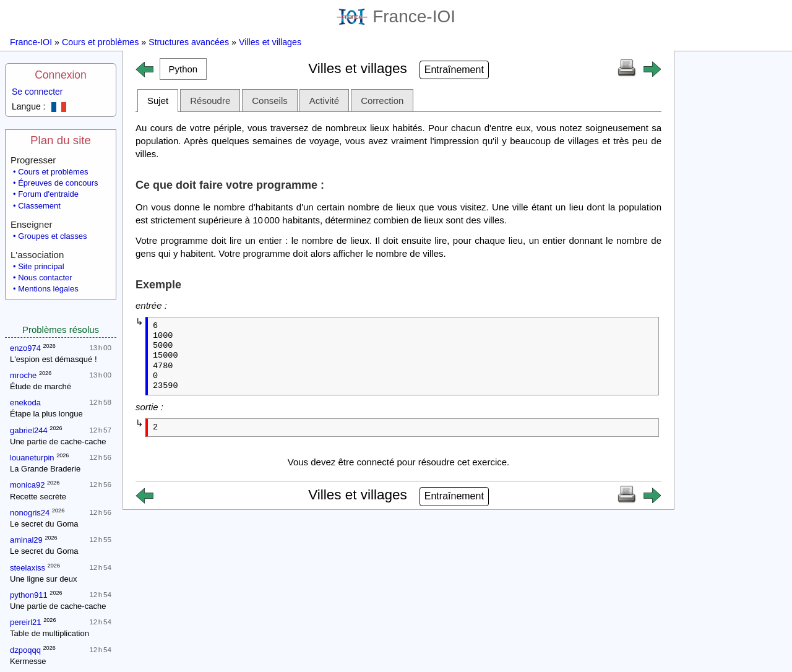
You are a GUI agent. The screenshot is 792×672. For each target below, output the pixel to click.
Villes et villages (270, 42)
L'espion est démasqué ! (54, 359)
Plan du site (61, 140)
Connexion (61, 75)
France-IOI (396, 16)
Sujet (158, 101)
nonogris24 (30, 513)
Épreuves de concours (58, 183)
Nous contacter (45, 278)
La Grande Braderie (45, 469)
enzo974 (25, 348)
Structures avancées (189, 42)
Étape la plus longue (46, 414)
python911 (29, 595)
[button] (183, 69)
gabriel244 (29, 430)
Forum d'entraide (48, 194)
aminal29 (26, 540)
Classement (39, 206)
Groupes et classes (52, 236)
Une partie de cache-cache (58, 442)
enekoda (25, 403)
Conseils (270, 101)
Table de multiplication (49, 633)
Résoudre (210, 101)
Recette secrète (38, 497)
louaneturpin (32, 458)
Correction (382, 101)
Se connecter (37, 92)
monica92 (27, 485)
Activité (324, 101)
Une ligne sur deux (43, 579)
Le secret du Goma (44, 524)
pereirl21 (26, 622)
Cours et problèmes (100, 42)
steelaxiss (28, 568)
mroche (23, 375)
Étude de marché (41, 386)
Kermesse (28, 661)
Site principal (41, 266)
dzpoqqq (25, 650)
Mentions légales (48, 289)
